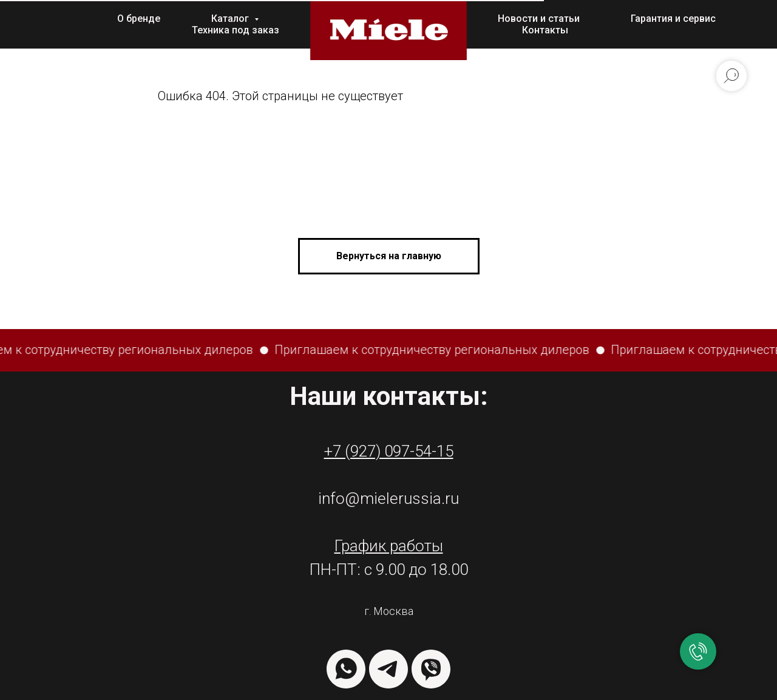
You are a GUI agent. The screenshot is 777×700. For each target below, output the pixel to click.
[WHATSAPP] (346, 669)
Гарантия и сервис (673, 19)
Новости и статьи (539, 19)
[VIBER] (431, 669)
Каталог (231, 19)
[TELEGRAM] (388, 669)
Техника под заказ (236, 30)
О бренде (139, 19)
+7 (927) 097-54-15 (389, 451)
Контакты (545, 30)
